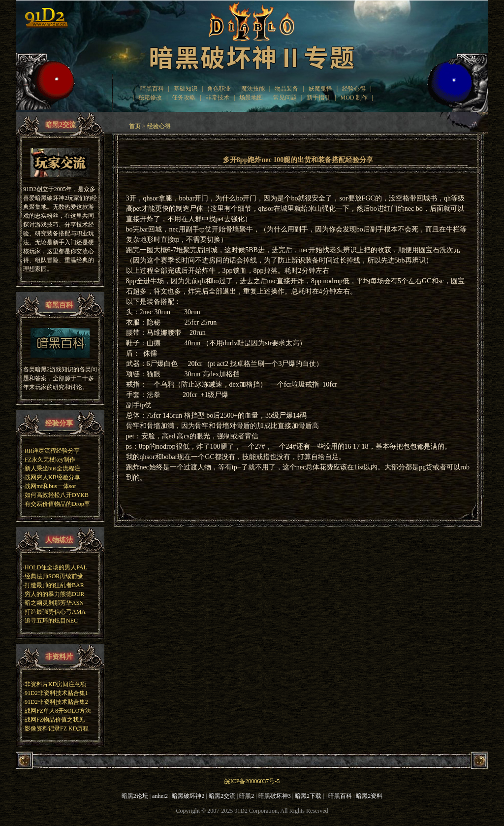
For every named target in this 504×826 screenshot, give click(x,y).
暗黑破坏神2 (188, 796)
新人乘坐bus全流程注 (52, 468)
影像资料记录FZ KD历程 (57, 728)
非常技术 (218, 98)
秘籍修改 (150, 98)
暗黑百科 (152, 89)
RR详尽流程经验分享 (52, 451)
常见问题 (285, 98)
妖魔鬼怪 (320, 89)
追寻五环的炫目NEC (51, 621)
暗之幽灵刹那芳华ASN (54, 603)
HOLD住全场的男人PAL (56, 567)
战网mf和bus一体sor (50, 486)
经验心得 (354, 89)
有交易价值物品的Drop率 (57, 504)
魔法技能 (253, 89)
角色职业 (219, 89)
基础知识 (186, 89)
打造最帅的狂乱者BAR (54, 585)
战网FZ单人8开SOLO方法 (58, 711)
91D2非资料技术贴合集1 (56, 693)
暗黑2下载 (308, 796)
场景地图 (251, 98)
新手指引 (318, 98)
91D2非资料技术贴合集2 (56, 702)
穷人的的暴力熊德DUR (54, 594)
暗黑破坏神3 (275, 796)
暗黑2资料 (369, 796)
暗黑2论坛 (135, 796)
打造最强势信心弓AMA (55, 612)
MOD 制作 (354, 98)
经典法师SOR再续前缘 (54, 576)
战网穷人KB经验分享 (52, 477)
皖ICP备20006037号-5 (252, 781)
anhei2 (160, 796)
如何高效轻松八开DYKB (57, 495)
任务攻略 (184, 98)
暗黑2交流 (222, 796)
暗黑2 (247, 796)
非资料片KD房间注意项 (55, 684)
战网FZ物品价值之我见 (55, 720)
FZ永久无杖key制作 (50, 460)
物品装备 (286, 89)
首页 (135, 126)
